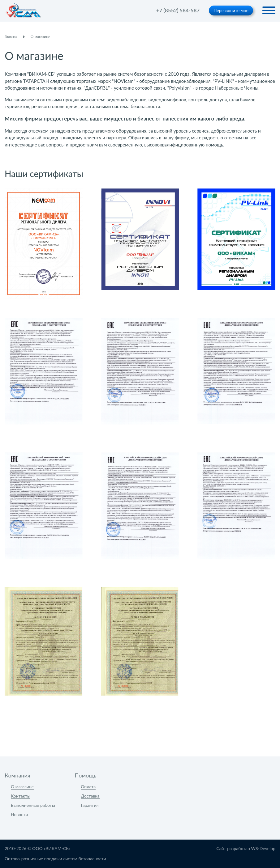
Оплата (88, 787)
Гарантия (90, 805)
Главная (11, 37)
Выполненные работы (33, 805)
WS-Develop (263, 848)
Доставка (90, 796)
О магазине (22, 787)
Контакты (21, 796)
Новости (19, 814)
